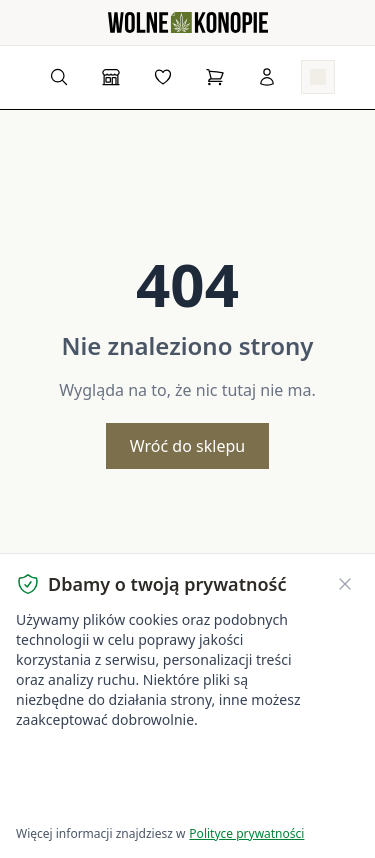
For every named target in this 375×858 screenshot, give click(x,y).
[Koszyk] (215, 77)
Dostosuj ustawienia (100, 798)
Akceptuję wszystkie (88, 760)
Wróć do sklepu (187, 446)
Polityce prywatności (246, 833)
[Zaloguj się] (267, 77)
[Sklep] (111, 77)
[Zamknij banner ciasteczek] (345, 584)
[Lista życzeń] (163, 77)
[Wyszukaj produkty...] (59, 77)
